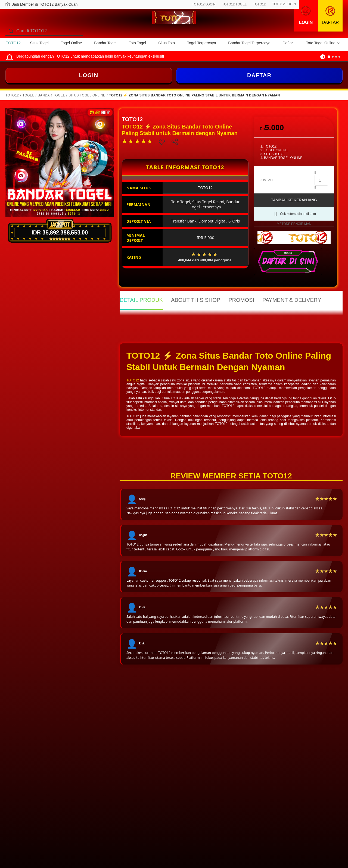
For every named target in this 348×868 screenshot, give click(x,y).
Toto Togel (137, 43)
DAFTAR (259, 75)
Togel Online (72, 43)
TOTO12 (259, 4)
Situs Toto (167, 43)
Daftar (288, 43)
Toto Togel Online (321, 43)
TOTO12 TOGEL (234, 4)
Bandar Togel (105, 43)
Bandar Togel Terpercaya (249, 43)
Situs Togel (39, 43)
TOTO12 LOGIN (204, 4)
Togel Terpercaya (201, 43)
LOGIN (89, 75)
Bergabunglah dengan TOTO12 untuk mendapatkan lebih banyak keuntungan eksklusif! (90, 56)
